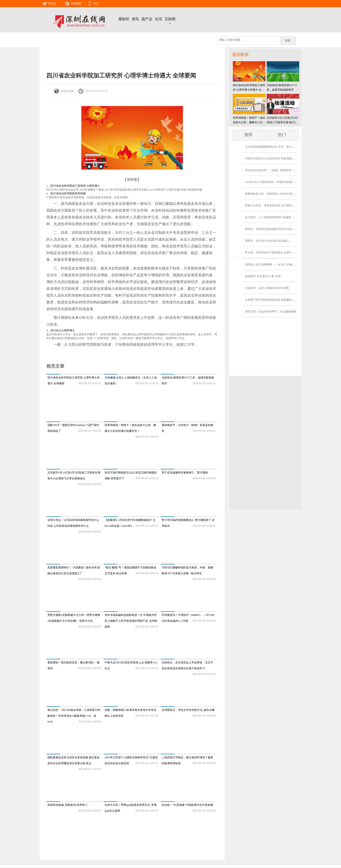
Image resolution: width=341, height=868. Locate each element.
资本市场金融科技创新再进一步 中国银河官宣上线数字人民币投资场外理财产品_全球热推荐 (131, 621)
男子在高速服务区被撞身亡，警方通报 (185, 473)
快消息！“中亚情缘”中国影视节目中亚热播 (187, 805)
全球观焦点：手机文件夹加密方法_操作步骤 (188, 710)
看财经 (124, 19)
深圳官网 (72, 3)
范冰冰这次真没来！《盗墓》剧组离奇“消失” (272, 170)
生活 (159, 19)
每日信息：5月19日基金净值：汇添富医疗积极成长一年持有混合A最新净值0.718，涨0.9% (74, 716)
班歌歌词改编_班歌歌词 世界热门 (67, 805)
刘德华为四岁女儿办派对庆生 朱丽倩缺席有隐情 (274, 158)
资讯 (135, 19)
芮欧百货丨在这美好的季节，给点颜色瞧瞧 (271, 312)
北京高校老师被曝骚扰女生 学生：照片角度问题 (274, 147)
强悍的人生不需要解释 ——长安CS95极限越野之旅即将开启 (281, 265)
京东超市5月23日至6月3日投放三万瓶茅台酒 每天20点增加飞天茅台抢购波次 (282, 120)
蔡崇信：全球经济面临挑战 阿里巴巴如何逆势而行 (275, 229)
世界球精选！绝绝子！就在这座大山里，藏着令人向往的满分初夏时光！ (249, 120)
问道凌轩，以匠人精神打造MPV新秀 (267, 288)
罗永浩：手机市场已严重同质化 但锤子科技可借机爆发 (278, 253)
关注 (91, 3)
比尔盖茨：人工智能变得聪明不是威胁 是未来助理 (275, 217)
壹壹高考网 (67, 91)
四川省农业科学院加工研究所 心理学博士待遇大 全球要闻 (249, 88)
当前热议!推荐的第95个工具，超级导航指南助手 (282, 88)
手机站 (48, 3)
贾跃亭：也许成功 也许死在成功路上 (267, 241)
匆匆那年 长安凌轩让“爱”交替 (263, 276)
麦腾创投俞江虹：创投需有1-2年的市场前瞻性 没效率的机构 (281, 194)
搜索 (288, 40)
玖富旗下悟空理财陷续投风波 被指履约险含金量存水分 (278, 300)
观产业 (147, 19)
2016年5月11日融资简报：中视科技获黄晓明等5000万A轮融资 (282, 182)
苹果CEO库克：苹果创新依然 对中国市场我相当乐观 (277, 206)
